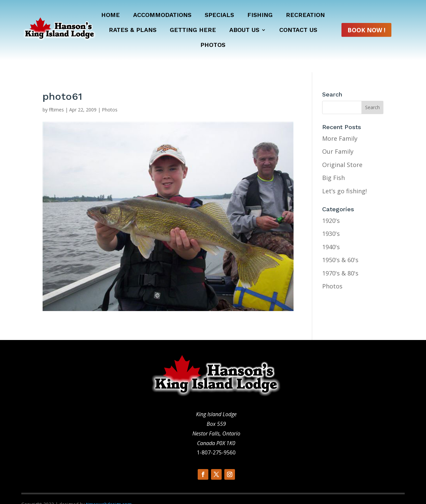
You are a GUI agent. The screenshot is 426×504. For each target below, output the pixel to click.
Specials (219, 15)
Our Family (338, 139)
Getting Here (193, 30)
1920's (331, 208)
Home (110, 15)
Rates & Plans (133, 30)
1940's (331, 235)
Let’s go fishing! (344, 179)
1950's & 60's (340, 248)
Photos (213, 45)
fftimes (56, 97)
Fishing (260, 15)
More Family (340, 126)
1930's (331, 222)
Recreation (305, 15)
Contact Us (298, 30)
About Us (244, 30)
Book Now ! (366, 30)
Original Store (342, 152)
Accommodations (162, 15)
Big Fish (333, 166)
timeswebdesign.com (109, 492)
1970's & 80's (340, 261)
